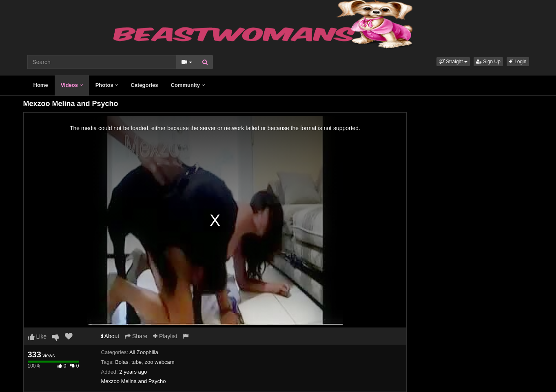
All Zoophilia (144, 352)
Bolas (122, 362)
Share (136, 336)
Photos (107, 85)
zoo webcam (160, 362)
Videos (72, 85)
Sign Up (488, 62)
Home (41, 85)
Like (37, 337)
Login (518, 62)
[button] (453, 62)
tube (136, 362)
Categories (144, 85)
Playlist (165, 336)
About (110, 336)
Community (188, 85)
